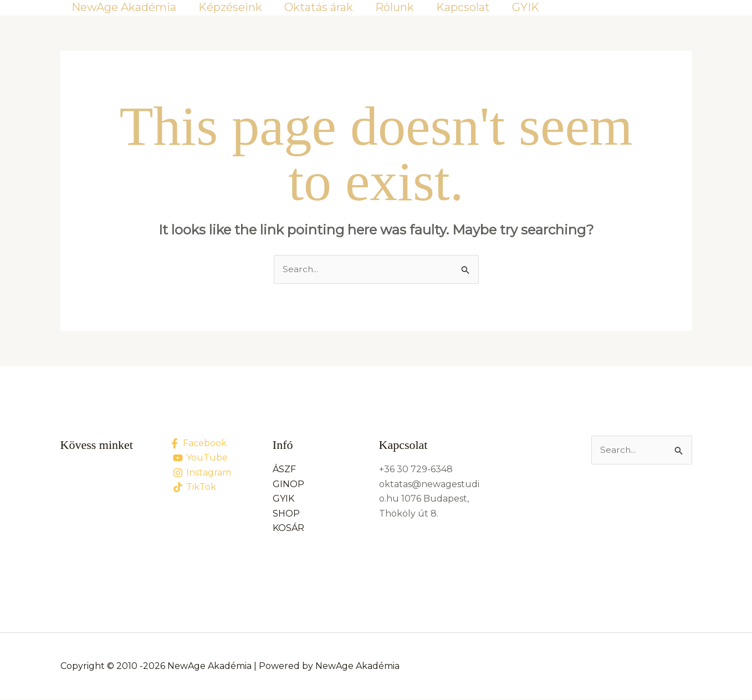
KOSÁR (288, 528)
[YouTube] (201, 458)
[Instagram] (202, 473)
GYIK (526, 7)
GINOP (288, 485)
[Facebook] (198, 444)
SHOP (286, 514)
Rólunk (395, 7)
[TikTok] (195, 488)
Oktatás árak (319, 7)
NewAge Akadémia (124, 7)
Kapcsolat (463, 7)
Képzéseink (230, 7)
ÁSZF (284, 470)
